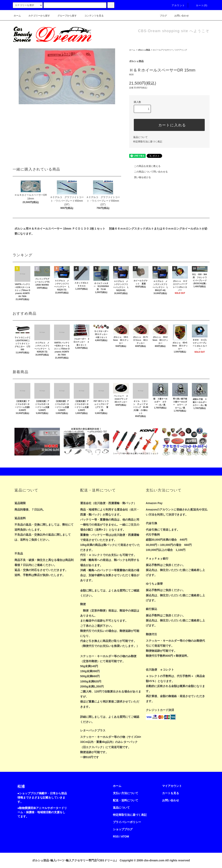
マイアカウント (172, 786)
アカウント (176, 5)
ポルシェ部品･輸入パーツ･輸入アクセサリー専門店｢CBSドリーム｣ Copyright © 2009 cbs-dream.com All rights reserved (111, 860)
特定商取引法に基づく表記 (148, 142)
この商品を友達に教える (145, 166)
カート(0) (199, 5)
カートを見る (171, 793)
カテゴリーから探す (37, 16)
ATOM (125, 836)
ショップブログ (123, 829)
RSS (116, 836)
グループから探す (65, 16)
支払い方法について (126, 793)
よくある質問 (117, 590)
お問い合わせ (179, 16)
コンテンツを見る (92, 16)
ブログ (161, 16)
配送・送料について (126, 800)
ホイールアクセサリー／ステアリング (170, 50)
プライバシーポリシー (127, 822)
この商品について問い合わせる (148, 172)
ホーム (17, 16)
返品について (140, 137)
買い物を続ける (140, 177)
